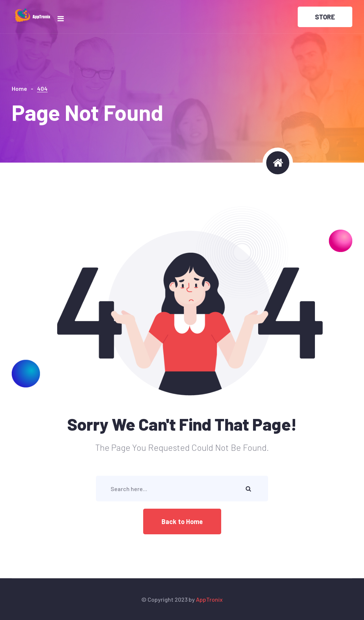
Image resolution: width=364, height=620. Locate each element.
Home (19, 88)
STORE (325, 17)
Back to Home (182, 521)
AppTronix (209, 599)
